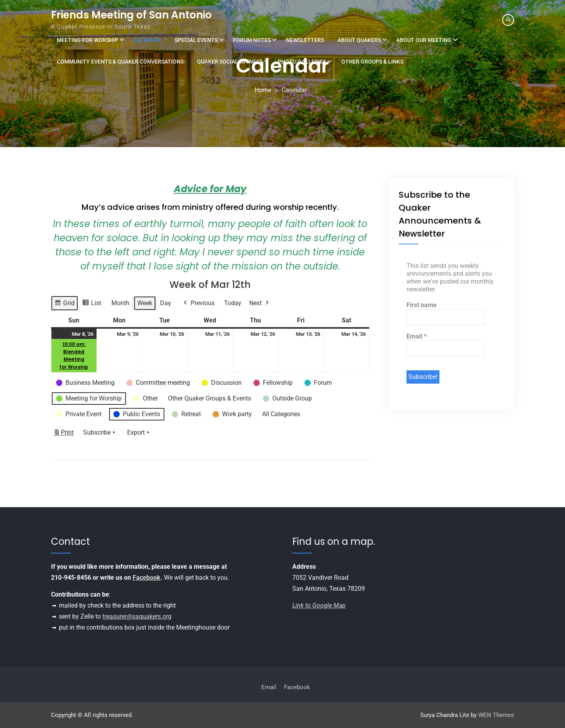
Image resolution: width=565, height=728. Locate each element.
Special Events (196, 40)
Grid (64, 304)
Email (416, 336)
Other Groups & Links (372, 62)
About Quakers (359, 40)
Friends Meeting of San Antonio (131, 15)
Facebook (147, 578)
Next (260, 303)
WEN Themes (496, 715)
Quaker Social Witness (230, 62)
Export (139, 433)
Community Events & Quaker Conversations (120, 62)
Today (233, 303)
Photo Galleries (302, 62)
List (92, 304)
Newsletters (305, 40)
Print (64, 434)
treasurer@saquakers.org (137, 616)
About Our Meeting (424, 40)
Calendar (147, 40)
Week (145, 303)
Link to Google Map (319, 605)
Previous (198, 303)
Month (120, 303)
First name (422, 305)
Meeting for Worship (87, 40)
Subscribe (100, 433)
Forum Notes (252, 40)
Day (166, 303)
